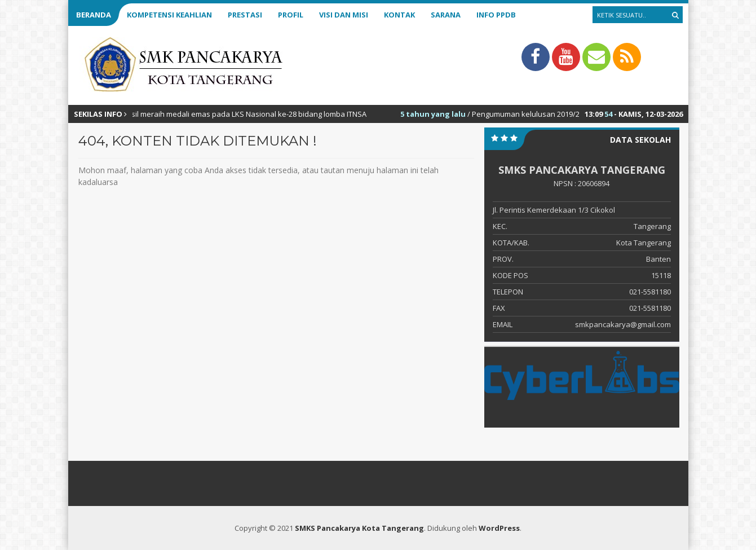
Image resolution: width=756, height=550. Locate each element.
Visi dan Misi (344, 15)
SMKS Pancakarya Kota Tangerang (359, 528)
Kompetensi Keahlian (169, 15)
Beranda (94, 15)
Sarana (446, 15)
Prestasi (245, 15)
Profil (291, 15)
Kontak (399, 15)
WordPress (499, 528)
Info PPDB (496, 15)
